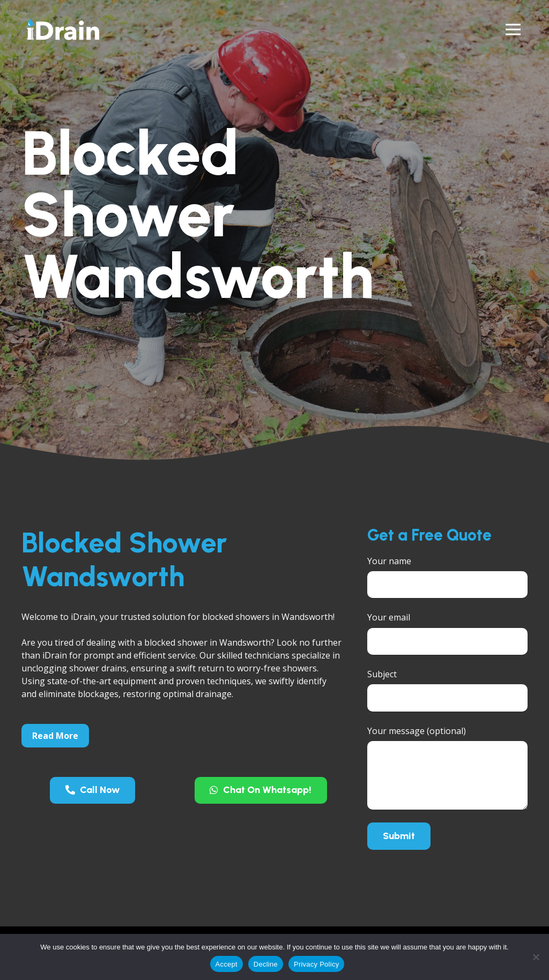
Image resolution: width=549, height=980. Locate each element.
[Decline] (536, 957)
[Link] (63, 29)
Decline (266, 964)
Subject (447, 690)
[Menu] (513, 29)
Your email (447, 633)
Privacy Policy (316, 964)
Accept (227, 964)
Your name (447, 577)
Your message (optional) (447, 767)
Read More (55, 736)
